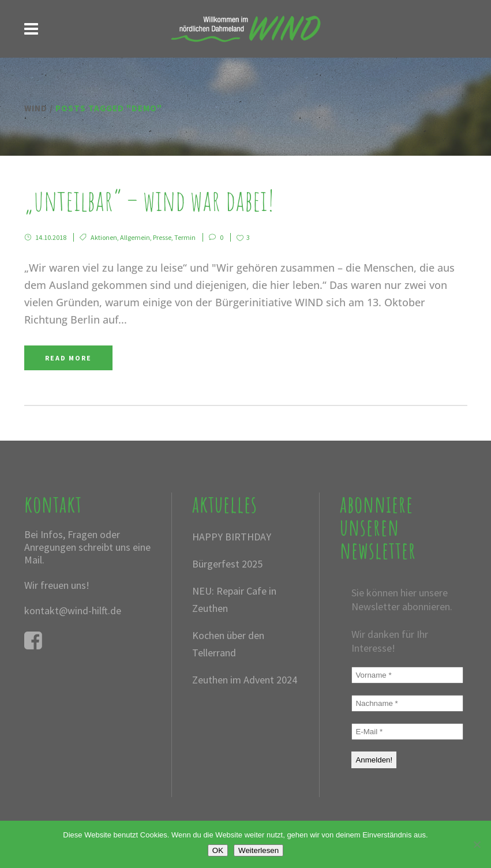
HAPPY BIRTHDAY (232, 537)
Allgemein (135, 237)
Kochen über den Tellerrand (228, 644)
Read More (68, 358)
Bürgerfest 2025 (227, 564)
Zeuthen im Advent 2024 (245, 680)
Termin (185, 237)
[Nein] (477, 844)
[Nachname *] (407, 703)
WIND (36, 108)
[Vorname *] (407, 675)
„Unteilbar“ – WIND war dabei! (149, 200)
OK (218, 850)
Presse (162, 237)
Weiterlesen (258, 850)
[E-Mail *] (407, 732)
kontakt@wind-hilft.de (73, 610)
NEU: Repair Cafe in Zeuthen (234, 600)
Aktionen (104, 237)
